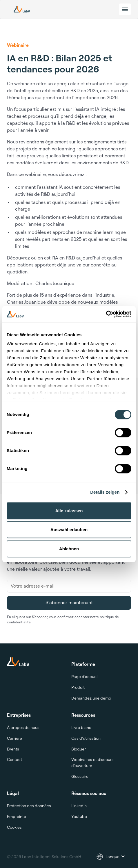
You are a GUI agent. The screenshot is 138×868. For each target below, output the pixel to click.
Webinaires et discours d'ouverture (92, 762)
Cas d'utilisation (86, 738)
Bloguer (79, 749)
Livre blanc (81, 727)
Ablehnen (69, 549)
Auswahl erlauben (69, 530)
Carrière (14, 738)
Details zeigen (105, 492)
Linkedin (79, 806)
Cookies (14, 827)
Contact (14, 759)
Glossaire (80, 776)
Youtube (79, 816)
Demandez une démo (91, 698)
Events (13, 749)
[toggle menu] (125, 9)
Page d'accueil (85, 676)
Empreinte (17, 816)
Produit (78, 687)
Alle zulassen (69, 511)
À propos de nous (23, 727)
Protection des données (29, 806)
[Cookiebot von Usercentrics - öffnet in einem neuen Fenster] (106, 314)
